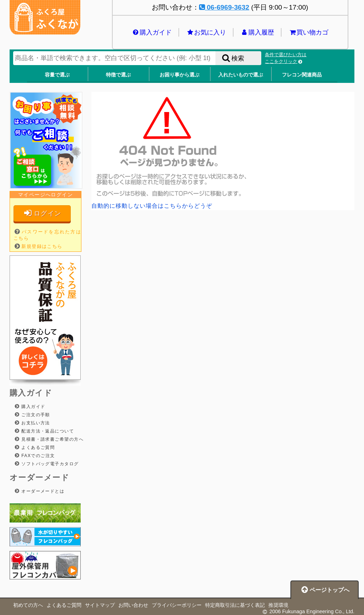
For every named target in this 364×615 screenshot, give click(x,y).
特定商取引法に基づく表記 (235, 605)
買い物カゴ (308, 32)
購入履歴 (257, 32)
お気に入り (206, 32)
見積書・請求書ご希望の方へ (52, 439)
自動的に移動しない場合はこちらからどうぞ (152, 206)
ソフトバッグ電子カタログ (49, 464)
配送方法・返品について (47, 431)
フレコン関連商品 (302, 75)
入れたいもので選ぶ (241, 75)
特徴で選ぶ (118, 75)
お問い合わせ (133, 605)
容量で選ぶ (57, 75)
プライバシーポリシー (177, 605)
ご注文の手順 (35, 415)
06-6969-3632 (224, 7)
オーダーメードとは (42, 491)
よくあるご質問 (37, 447)
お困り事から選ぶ (180, 75)
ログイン (42, 213)
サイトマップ (100, 605)
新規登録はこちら (42, 246)
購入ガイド (152, 32)
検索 (232, 58)
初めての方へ (28, 605)
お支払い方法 (35, 423)
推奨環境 (278, 605)
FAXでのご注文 (37, 456)
